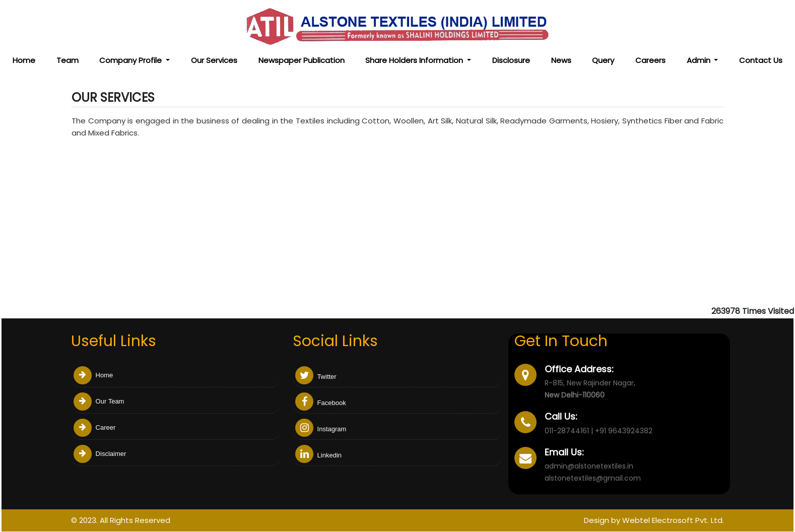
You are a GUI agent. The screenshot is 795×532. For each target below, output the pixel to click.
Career (94, 427)
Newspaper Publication (302, 60)
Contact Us (761, 60)
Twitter (316, 377)
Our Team (99, 401)
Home (24, 60)
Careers (650, 60)
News (561, 60)
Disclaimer (100, 454)
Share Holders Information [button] (415, 60)
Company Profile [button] (131, 60)
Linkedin (318, 455)
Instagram (321, 429)
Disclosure (511, 60)
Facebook (321, 403)
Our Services (214, 60)
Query (603, 60)
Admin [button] (700, 60)
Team (68, 60)
